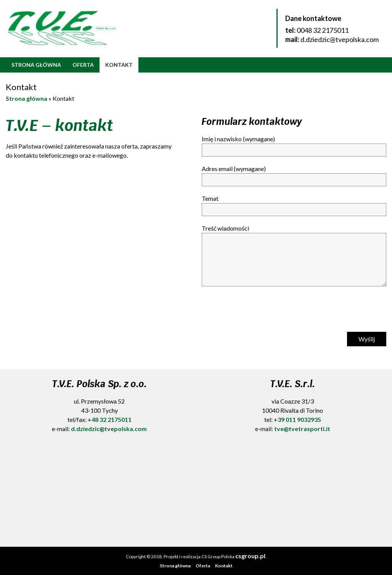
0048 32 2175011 (323, 30)
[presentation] (260, 311)
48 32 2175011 (112, 419)
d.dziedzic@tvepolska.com (340, 39)
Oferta (83, 65)
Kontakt (119, 65)
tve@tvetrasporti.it (302, 429)
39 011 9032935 (299, 419)
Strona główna (36, 65)
